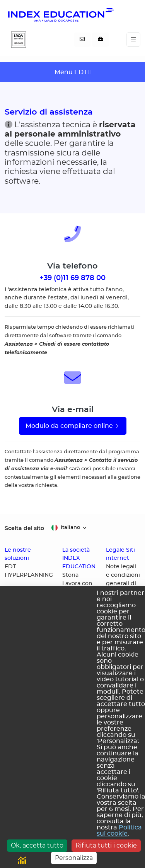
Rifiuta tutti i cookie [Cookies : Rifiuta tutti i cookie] (106, 845)
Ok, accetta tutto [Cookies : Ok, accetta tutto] (37, 845)
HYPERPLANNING (29, 575)
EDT (10, 567)
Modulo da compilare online (73, 426)
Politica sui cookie (119, 831)
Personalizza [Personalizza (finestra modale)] (74, 858)
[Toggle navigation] (133, 40)
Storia (70, 575)
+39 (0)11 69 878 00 (72, 278)
